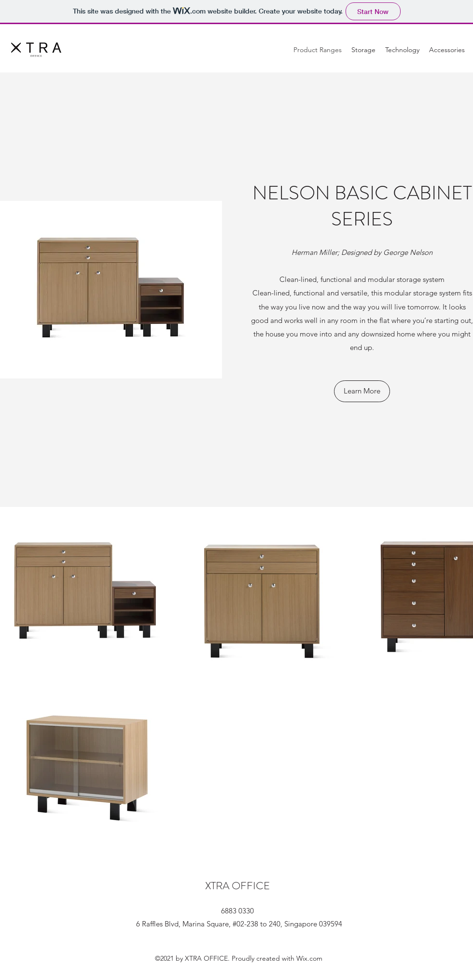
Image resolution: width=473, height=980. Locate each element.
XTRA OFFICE (237, 886)
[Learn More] (362, 391)
